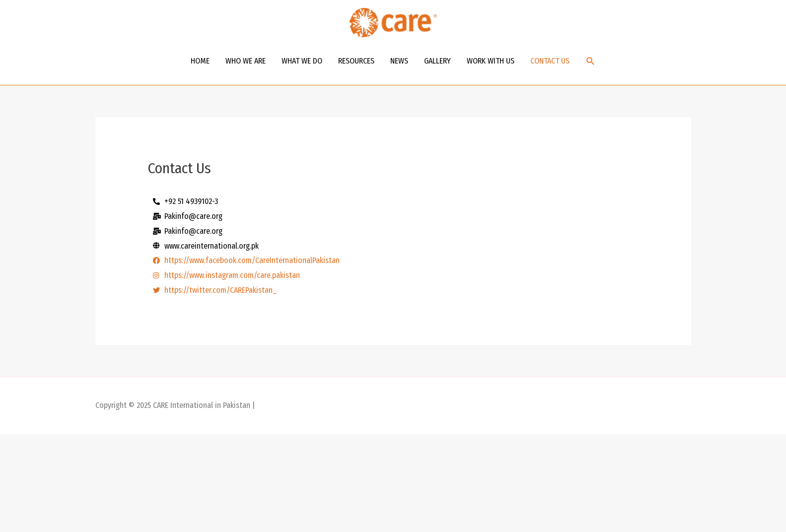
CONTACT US (550, 61)
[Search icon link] (591, 61)
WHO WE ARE (246, 61)
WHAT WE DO (302, 61)
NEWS (399, 61)
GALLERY (437, 61)
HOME (200, 61)
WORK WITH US (491, 61)
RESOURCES (356, 61)
